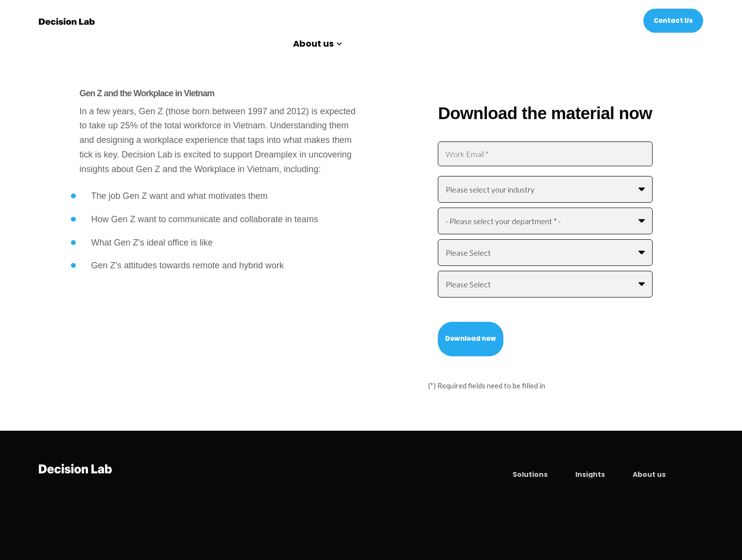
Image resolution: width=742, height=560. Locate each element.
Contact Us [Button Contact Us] (673, 20)
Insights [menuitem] (590, 474)
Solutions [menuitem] (530, 474)
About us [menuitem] (313, 44)
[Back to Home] (67, 21)
